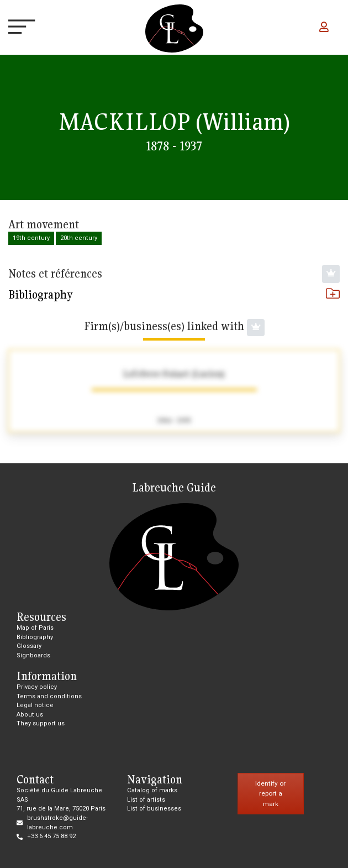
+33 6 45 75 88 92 (51, 836)
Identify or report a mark (270, 794)
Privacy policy (37, 687)
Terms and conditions (49, 696)
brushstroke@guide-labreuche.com (57, 823)
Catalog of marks (152, 790)
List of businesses (154, 809)
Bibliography (174, 295)
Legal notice (35, 705)
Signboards (33, 655)
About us (30, 715)
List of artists (146, 800)
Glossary (29, 646)
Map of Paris (35, 628)
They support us (41, 723)
